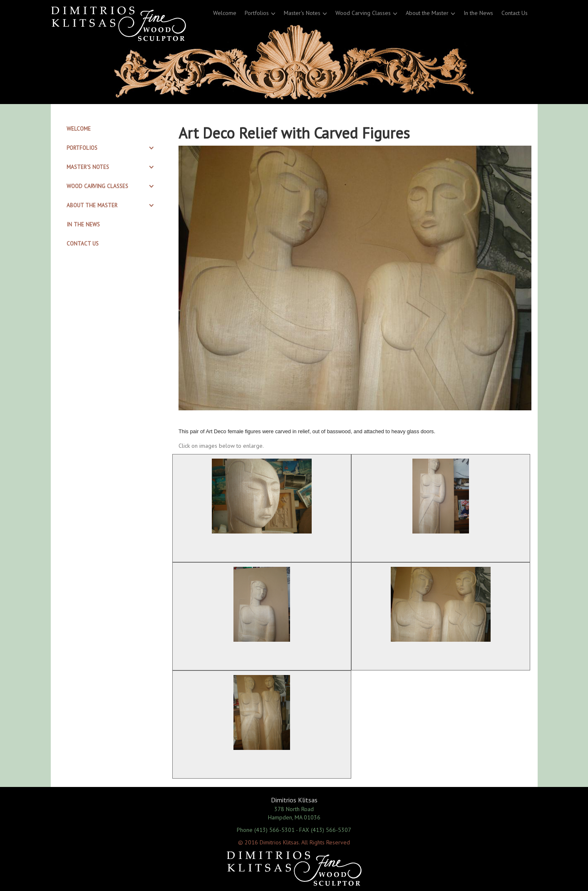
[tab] (112, 129)
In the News (478, 13)
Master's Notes (302, 13)
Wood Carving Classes (363, 13)
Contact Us (515, 13)
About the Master (427, 13)
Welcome (225, 13)
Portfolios (257, 13)
